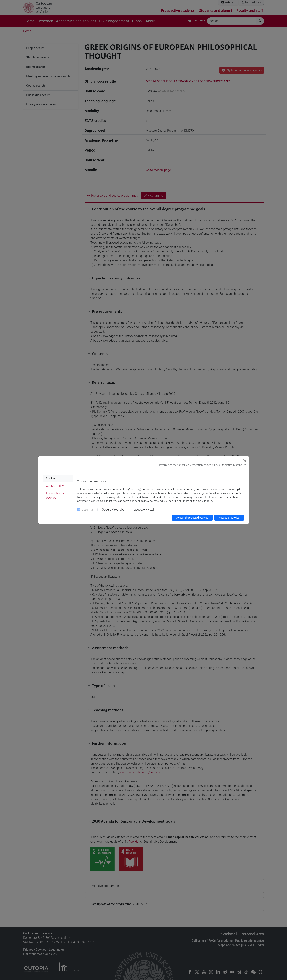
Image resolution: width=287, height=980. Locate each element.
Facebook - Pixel (143, 510)
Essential (88, 510)
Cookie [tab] (51, 478)
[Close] (245, 461)
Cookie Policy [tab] (55, 486)
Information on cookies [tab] (56, 495)
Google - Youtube (113, 510)
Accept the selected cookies (192, 518)
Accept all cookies (229, 518)
